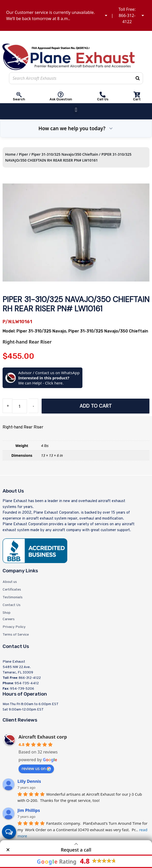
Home (10, 154)
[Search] (138, 78)
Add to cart (96, 406)
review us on (36, 768)
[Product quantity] (20, 406)
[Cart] (137, 95)
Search (19, 99)
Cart (137, 99)
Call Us (103, 99)
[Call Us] (103, 95)
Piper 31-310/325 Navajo (41, 331)
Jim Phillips (29, 810)
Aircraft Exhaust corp (43, 737)
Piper (24, 154)
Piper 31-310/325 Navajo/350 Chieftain (65, 154)
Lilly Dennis (29, 781)
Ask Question (61, 99)
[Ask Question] (61, 95)
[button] (76, 110)
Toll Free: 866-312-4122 (127, 15)
